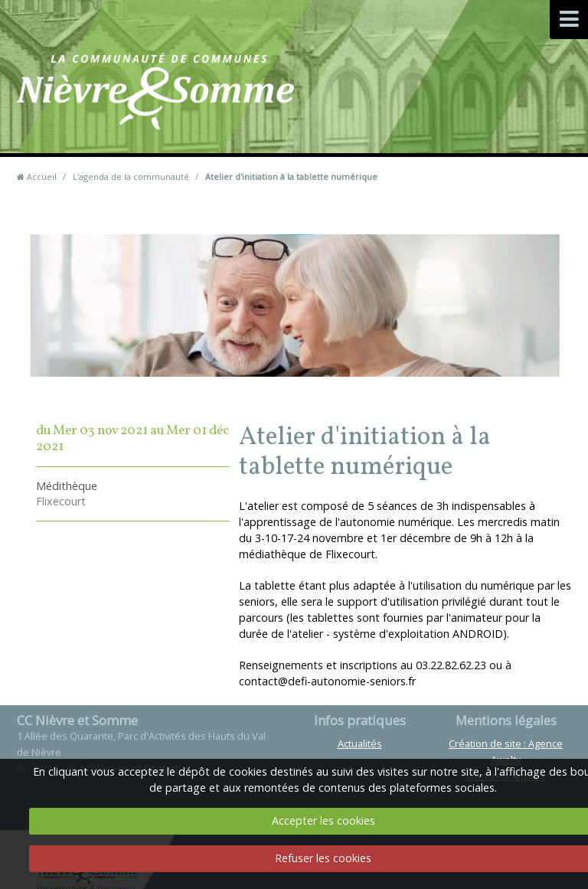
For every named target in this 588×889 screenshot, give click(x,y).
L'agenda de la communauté (131, 176)
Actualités (360, 744)
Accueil (42, 176)
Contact (365, 114)
